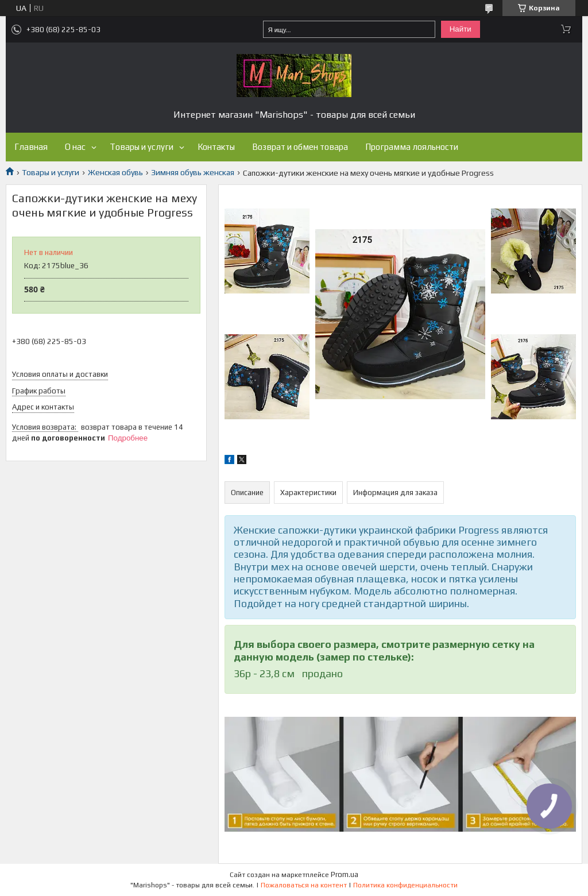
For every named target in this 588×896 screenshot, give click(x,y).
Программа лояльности (412, 147)
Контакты (216, 147)
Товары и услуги (142, 147)
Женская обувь (115, 172)
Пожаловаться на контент (304, 885)
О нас (75, 147)
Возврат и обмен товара (300, 147)
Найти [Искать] (461, 29)
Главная (31, 147)
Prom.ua (345, 874)
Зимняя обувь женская (193, 172)
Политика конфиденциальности (405, 885)
